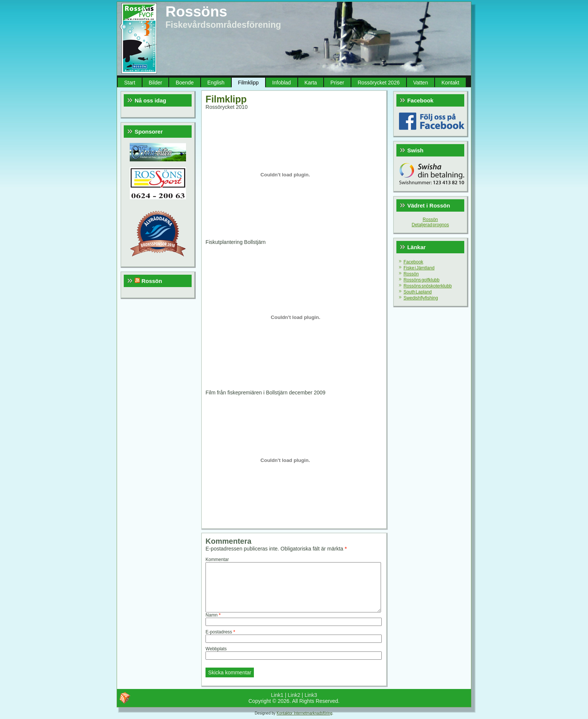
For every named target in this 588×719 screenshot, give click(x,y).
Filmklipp (248, 83)
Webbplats (216, 649)
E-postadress (220, 632)
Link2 (294, 695)
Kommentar (217, 560)
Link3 (311, 695)
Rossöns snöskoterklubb (428, 286)
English (216, 83)
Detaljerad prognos (430, 225)
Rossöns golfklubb (421, 280)
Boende (184, 83)
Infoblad (282, 83)
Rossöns (196, 11)
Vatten (421, 83)
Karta (311, 83)
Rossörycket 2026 (379, 83)
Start (130, 83)
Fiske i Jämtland (419, 268)
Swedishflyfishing (421, 298)
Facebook (413, 262)
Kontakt (450, 83)
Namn (213, 615)
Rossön (152, 281)
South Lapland (418, 292)
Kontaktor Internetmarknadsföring (304, 713)
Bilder (156, 83)
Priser (337, 83)
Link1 (277, 695)
